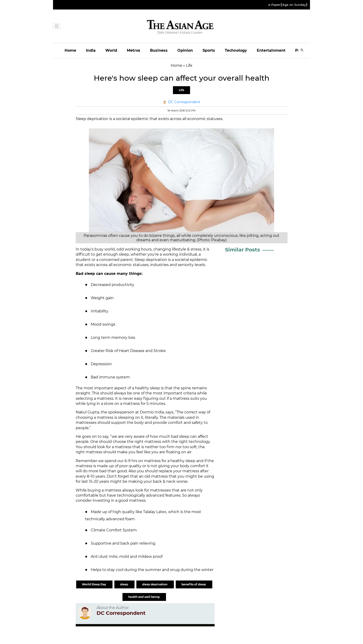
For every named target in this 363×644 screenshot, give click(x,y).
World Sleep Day (94, 584)
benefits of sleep (194, 584)
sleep (124, 584)
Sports (209, 50)
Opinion (185, 50)
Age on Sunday (294, 5)
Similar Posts (243, 250)
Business (159, 50)
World (111, 50)
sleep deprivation (155, 584)
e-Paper (274, 5)
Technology (236, 50)
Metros (134, 50)
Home (70, 50)
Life (181, 90)
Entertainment (271, 50)
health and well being (144, 597)
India (91, 50)
